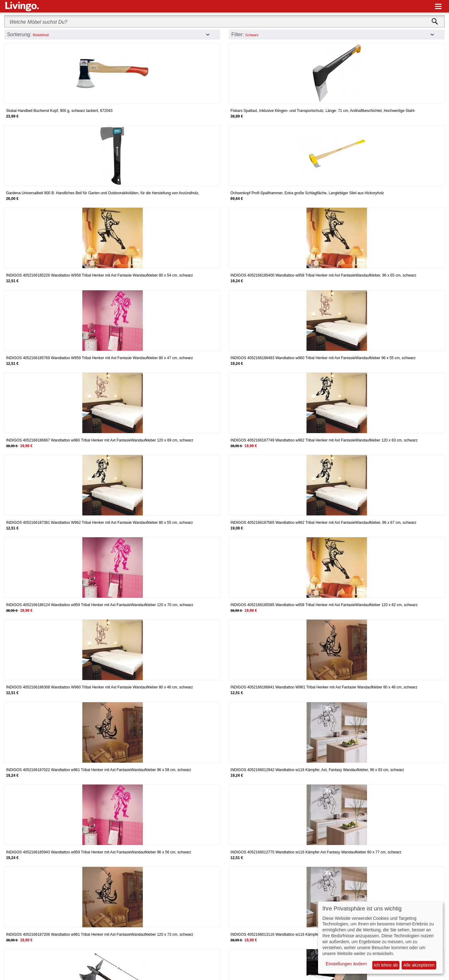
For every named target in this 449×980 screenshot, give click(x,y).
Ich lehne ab (386, 965)
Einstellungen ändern (346, 964)
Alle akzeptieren (419, 965)
